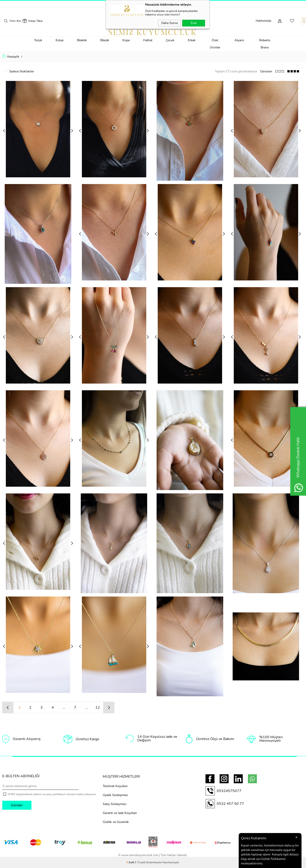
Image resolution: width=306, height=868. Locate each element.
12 (98, 707)
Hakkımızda (263, 21)
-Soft (131, 862)
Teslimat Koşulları (115, 786)
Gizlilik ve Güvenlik (116, 822)
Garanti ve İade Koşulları (120, 813)
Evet (194, 23)
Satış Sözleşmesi (115, 804)
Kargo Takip (36, 21)
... (64, 707)
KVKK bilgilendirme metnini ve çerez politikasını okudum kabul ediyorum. (52, 794)
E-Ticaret (140, 862)
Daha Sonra (169, 23)
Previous (4, 131)
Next (72, 131)
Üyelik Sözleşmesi (115, 795)
